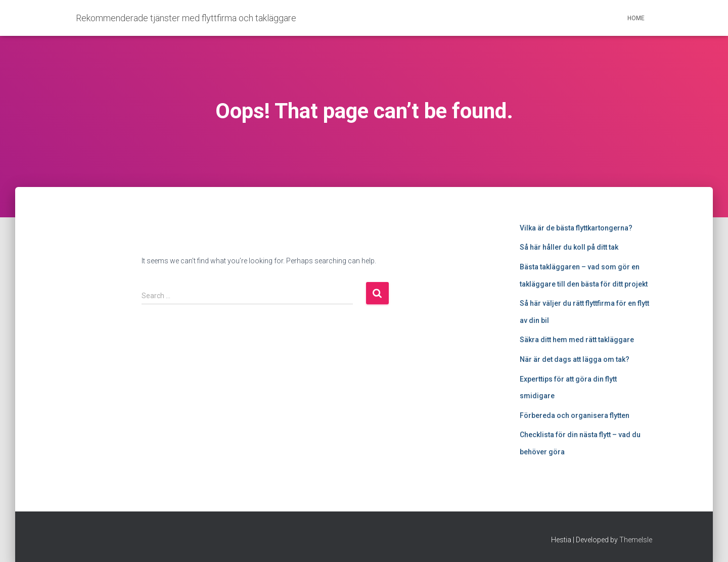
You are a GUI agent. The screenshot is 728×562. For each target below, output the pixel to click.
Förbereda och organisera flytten (575, 415)
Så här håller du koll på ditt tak (569, 247)
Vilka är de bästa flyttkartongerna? (576, 228)
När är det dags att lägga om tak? (575, 359)
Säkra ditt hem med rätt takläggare (577, 340)
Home (636, 18)
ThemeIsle (636, 540)
